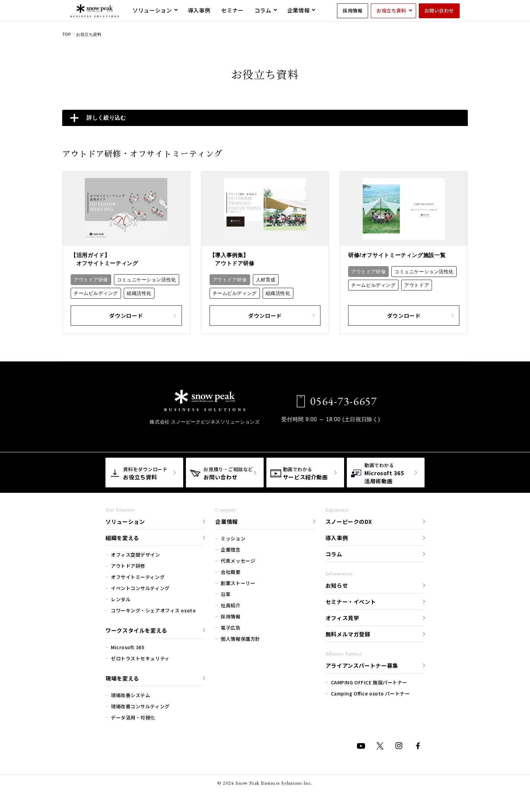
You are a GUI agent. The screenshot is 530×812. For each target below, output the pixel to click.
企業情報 (227, 520)
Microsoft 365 (128, 646)
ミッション (233, 537)
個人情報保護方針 (240, 638)
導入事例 (337, 536)
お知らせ (337, 584)
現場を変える (122, 677)
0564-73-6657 (338, 400)
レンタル (121, 598)
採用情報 (353, 10)
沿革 (226, 593)
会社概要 (231, 571)
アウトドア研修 (91, 280)
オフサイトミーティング (138, 576)
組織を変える (122, 536)
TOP (67, 34)
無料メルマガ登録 (348, 633)
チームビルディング (96, 293)
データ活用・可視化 (133, 716)
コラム (334, 553)
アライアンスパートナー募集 (362, 664)
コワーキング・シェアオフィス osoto (153, 609)
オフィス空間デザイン (136, 554)
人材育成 (266, 280)
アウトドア (417, 285)
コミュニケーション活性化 (147, 280)
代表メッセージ (238, 560)
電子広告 (231, 627)
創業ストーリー (238, 582)
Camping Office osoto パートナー (370, 692)
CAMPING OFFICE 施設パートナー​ (369, 681)
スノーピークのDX (349, 520)
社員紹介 (231, 604)
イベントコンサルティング (140, 587)
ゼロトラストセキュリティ (140, 657)
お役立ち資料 (391, 10)
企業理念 (231, 549)
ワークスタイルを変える (136, 629)
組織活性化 (139, 293)
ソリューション (125, 520)
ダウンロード (142, 315)
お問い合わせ (439, 10)
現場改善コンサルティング (140, 705)
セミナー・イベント (351, 600)
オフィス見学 (342, 616)
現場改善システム (130, 694)
